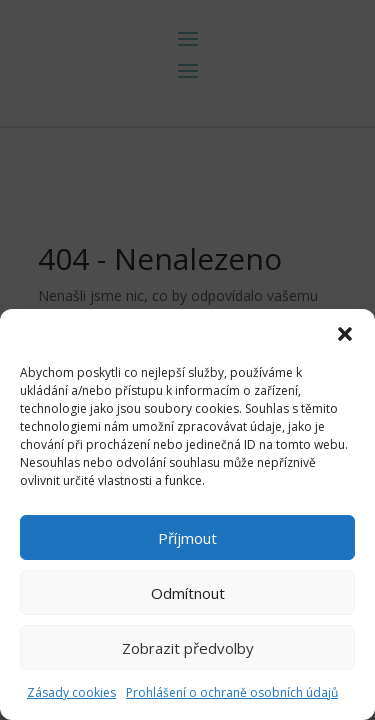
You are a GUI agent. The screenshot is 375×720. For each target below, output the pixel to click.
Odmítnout (188, 593)
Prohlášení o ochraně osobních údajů (232, 692)
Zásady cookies (71, 692)
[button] (345, 334)
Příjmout (187, 538)
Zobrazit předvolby (188, 648)
